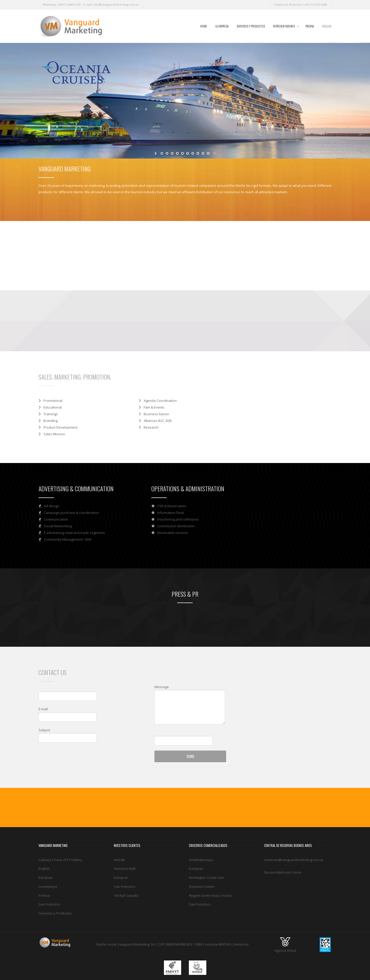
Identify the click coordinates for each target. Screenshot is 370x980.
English (327, 26)
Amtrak (119, 860)
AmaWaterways (201, 860)
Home (204, 26)
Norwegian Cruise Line (206, 877)
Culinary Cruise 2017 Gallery (60, 860)
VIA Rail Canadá (126, 895)
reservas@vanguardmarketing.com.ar (294, 860)
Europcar (46, 877)
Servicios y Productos (251, 26)
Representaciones (284, 26)
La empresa (222, 26)
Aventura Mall (125, 868)
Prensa (310, 26)
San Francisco (49, 904)
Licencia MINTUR (218, 944)
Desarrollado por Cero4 (283, 872)
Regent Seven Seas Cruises (210, 895)
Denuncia (241, 944)
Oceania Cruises (202, 886)
